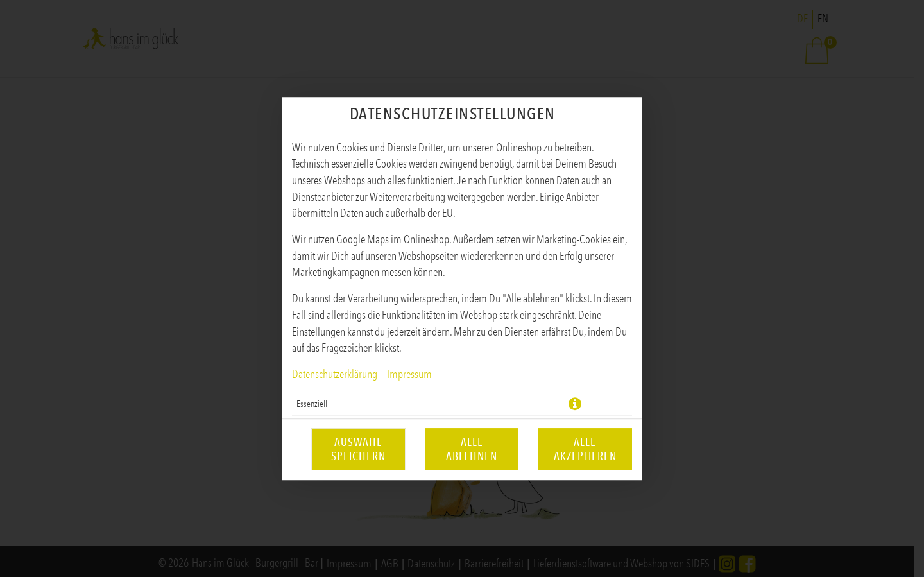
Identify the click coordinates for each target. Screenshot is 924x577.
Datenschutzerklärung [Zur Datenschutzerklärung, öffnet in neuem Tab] (335, 374)
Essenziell (312, 404)
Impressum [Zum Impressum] (409, 374)
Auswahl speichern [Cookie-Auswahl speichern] (358, 449)
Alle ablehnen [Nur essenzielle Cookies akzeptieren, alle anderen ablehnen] (472, 449)
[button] (575, 404)
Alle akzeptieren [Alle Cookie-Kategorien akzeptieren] (585, 449)
